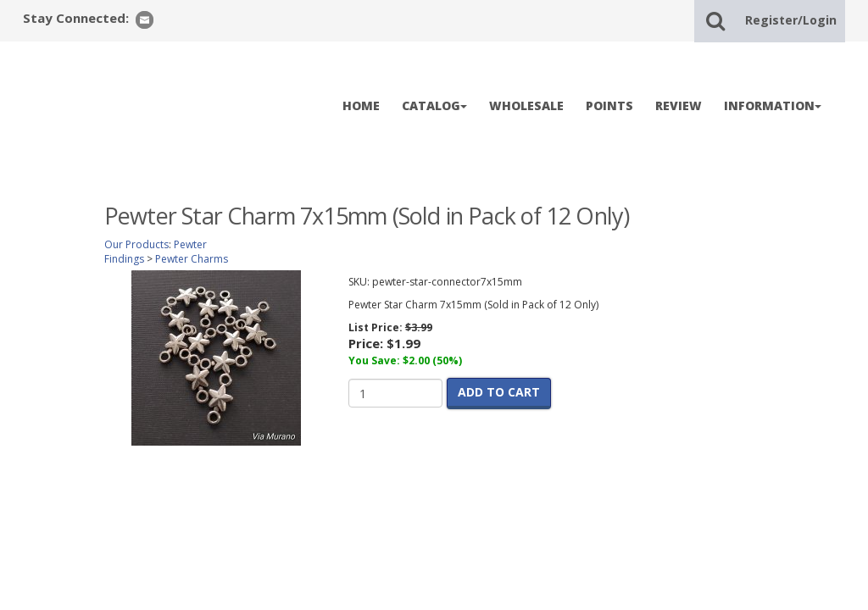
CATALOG (434, 105)
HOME (361, 105)
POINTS (609, 105)
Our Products (136, 244)
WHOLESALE (526, 105)
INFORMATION (773, 105)
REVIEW (679, 105)
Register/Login (791, 20)
